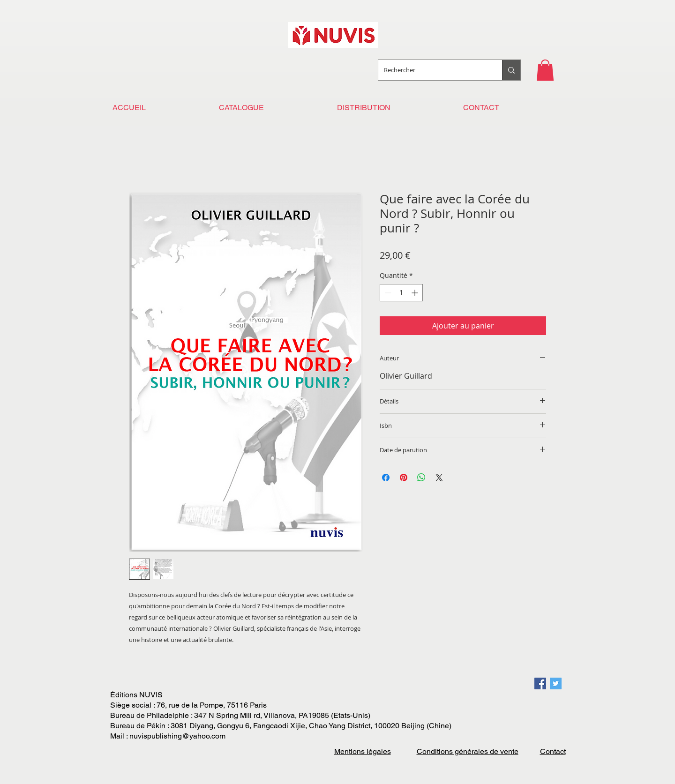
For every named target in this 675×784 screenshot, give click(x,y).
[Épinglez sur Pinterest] (404, 478)
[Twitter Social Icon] (556, 683)
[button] (545, 70)
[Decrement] (387, 293)
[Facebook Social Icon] (540, 683)
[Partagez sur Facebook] (386, 478)
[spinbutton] (401, 293)
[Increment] (416, 293)
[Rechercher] (433, 70)
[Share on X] (439, 478)
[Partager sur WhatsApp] (421, 478)
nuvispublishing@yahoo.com (177, 736)
